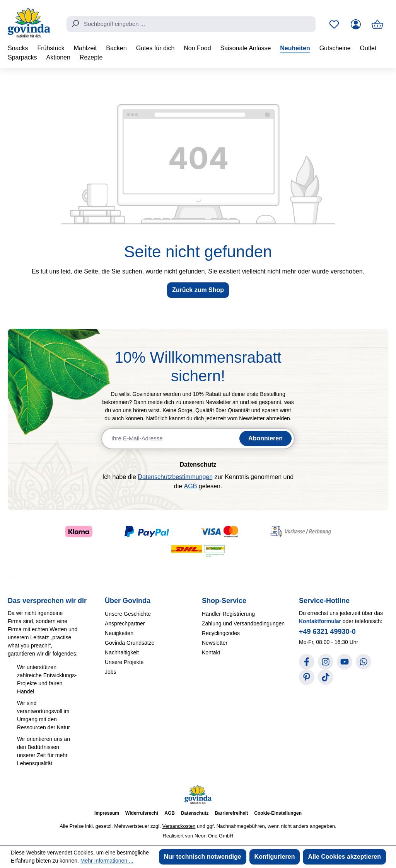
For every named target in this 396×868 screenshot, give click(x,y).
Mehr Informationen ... (107, 861)
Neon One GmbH (214, 836)
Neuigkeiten (119, 633)
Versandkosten (179, 826)
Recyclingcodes (221, 633)
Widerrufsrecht (142, 813)
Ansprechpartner (125, 623)
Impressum (107, 813)
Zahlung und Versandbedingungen (243, 623)
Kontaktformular (320, 621)
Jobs (111, 672)
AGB (191, 486)
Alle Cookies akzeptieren (344, 857)
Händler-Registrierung (228, 614)
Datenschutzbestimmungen (175, 477)
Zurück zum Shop (198, 290)
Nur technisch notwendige (203, 857)
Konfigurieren (275, 857)
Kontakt (211, 652)
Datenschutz (195, 813)
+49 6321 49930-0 (327, 632)
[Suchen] (75, 24)
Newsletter (215, 643)
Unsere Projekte (124, 662)
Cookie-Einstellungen (278, 813)
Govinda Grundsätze (130, 643)
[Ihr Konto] (356, 24)
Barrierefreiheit (231, 813)
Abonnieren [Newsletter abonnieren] (265, 438)
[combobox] (191, 24)
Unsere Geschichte (128, 614)
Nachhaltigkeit (122, 652)
